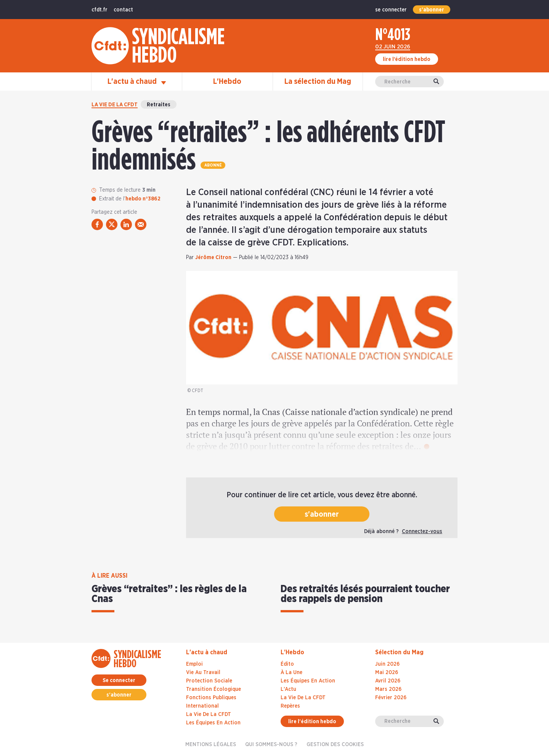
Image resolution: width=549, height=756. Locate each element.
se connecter (391, 10)
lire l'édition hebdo (312, 722)
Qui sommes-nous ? (271, 745)
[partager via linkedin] (126, 224)
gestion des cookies (335, 745)
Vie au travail (203, 673)
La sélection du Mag (318, 82)
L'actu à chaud (137, 82)
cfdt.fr (100, 10)
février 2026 (391, 698)
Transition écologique (213, 689)
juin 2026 (387, 664)
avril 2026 (388, 681)
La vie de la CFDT (115, 105)
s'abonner (432, 10)
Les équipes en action (213, 723)
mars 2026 (388, 689)
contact (123, 10)
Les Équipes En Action (308, 681)
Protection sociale (209, 681)
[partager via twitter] (112, 224)
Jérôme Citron (213, 258)
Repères (290, 706)
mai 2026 (387, 673)
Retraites (159, 105)
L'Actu (288, 689)
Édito (287, 664)
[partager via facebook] (97, 224)
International (202, 706)
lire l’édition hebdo (407, 59)
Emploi (194, 664)
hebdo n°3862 (143, 199)
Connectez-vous (422, 532)
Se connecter (119, 681)
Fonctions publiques (211, 698)
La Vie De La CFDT (303, 698)
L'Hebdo (227, 82)
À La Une (291, 673)
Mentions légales (211, 745)
